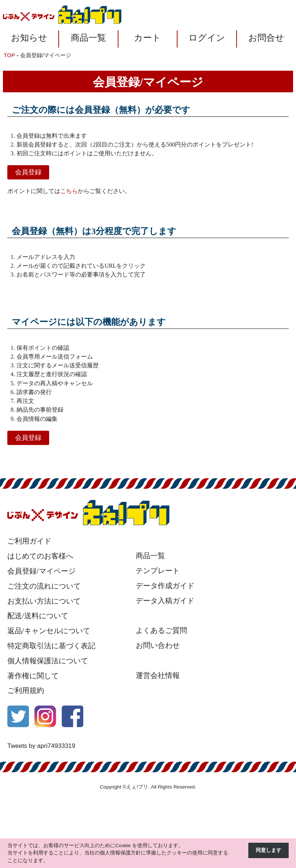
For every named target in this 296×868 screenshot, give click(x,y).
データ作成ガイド (165, 586)
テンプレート (158, 571)
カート (147, 38)
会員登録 (28, 172)
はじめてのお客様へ (40, 556)
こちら (69, 191)
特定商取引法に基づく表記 (51, 646)
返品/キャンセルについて (49, 631)
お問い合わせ (158, 645)
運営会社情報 (158, 675)
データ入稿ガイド (165, 601)
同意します (268, 850)
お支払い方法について (44, 601)
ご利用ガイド (29, 541)
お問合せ (266, 38)
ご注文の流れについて (44, 586)
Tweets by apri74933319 (41, 746)
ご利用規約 (26, 690)
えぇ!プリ (137, 787)
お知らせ (29, 38)
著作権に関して (33, 676)
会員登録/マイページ (41, 571)
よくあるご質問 (161, 630)
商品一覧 (88, 38)
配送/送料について (38, 616)
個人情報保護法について (48, 661)
